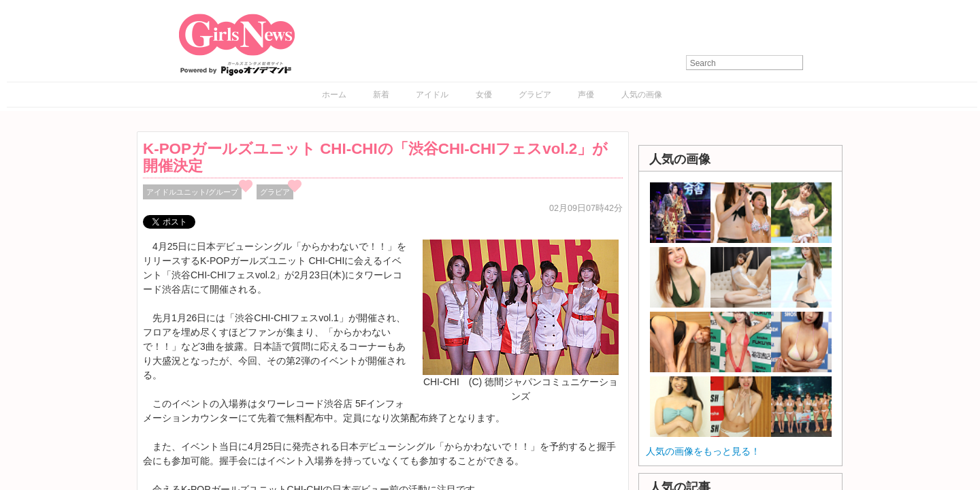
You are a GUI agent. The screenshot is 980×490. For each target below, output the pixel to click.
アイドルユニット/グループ (192, 192)
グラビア (535, 95)
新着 (381, 95)
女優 (484, 95)
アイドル (432, 95)
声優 (586, 95)
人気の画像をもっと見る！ (703, 451)
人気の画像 (642, 95)
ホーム (334, 95)
